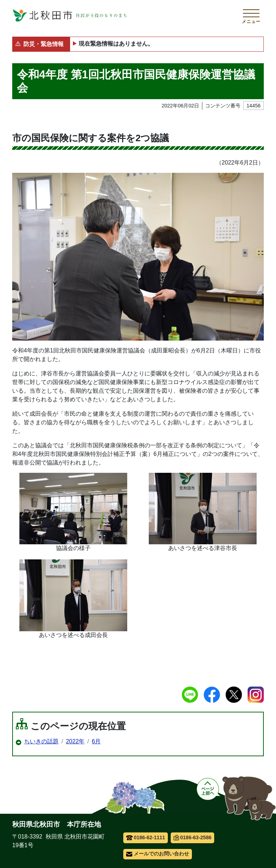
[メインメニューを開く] (251, 15)
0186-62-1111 (146, 837)
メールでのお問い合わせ (158, 854)
